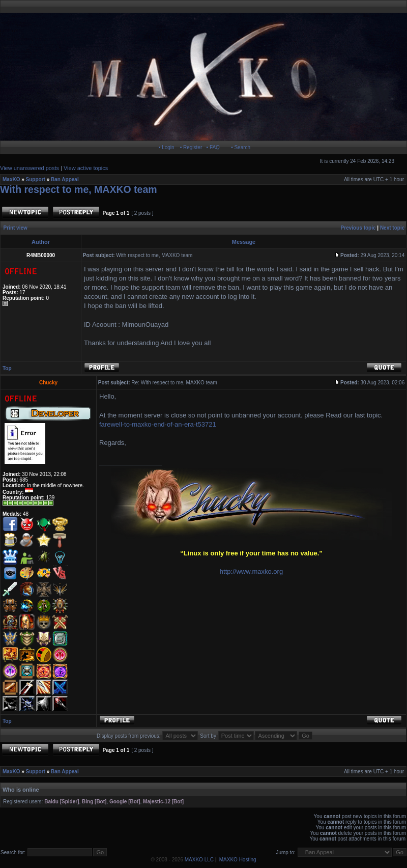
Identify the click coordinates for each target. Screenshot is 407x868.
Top (7, 368)
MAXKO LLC (199, 860)
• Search (241, 147)
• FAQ (213, 147)
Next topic (392, 228)
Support (36, 179)
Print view (16, 228)
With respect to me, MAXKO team (79, 189)
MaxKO (11, 179)
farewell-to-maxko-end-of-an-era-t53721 (158, 424)
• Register (191, 147)
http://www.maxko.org (251, 571)
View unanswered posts (30, 168)
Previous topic (358, 228)
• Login (167, 147)
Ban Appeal (65, 179)
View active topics (86, 168)
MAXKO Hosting (238, 860)
